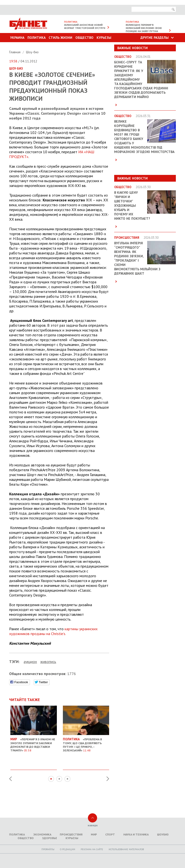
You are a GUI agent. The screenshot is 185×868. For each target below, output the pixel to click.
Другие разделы (155, 38)
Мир (94, 834)
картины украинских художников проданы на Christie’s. (53, 631)
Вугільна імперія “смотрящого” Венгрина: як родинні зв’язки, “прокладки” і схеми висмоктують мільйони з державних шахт (137, 258)
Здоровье (50, 838)
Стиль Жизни (60, 38)
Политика (36, 38)
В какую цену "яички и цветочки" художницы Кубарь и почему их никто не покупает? (132, 205)
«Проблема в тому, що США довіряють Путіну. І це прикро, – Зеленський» (86, 743)
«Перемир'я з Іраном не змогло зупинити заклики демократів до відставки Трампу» (34, 743)
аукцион (30, 662)
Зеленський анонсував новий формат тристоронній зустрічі (85, 27)
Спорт (110, 834)
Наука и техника (136, 834)
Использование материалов (126, 849)
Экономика (42, 834)
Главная (15, 52)
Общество (84, 38)
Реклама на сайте (92, 849)
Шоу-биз (32, 52)
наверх (93, 825)
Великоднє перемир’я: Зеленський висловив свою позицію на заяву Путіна (144, 28)
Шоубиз (163, 834)
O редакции (68, 849)
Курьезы (104, 38)
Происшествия (71, 834)
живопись (48, 662)
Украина (17, 38)
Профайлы (48, 849)
